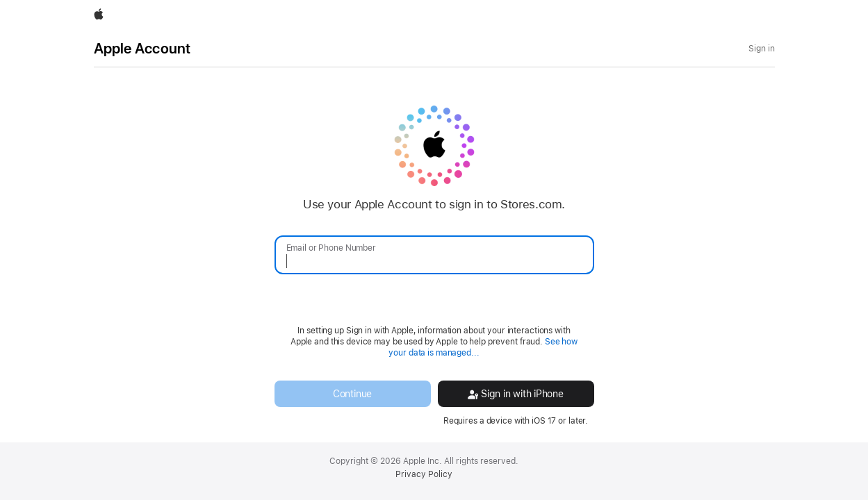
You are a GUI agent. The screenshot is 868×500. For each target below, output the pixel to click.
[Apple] (99, 15)
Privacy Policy (424, 474)
